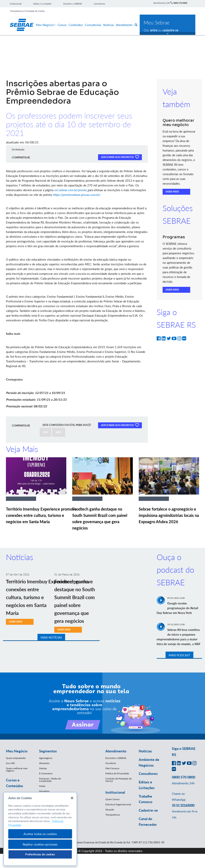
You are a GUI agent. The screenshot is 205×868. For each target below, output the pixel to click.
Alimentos (44, 763)
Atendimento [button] (116, 751)
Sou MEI (10, 763)
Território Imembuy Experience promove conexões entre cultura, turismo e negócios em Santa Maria (41, 515)
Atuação (110, 810)
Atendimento (124, 25)
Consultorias (93, 25)
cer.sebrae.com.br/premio (71, 190)
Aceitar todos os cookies (40, 834)
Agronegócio (46, 758)
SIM (45, 432)
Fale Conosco (112, 768)
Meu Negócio (46, 25)
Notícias (109, 25)
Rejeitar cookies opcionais (40, 844)
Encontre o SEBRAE (73, 4)
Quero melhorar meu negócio (17, 769)
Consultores (99, 4)
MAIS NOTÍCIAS (51, 637)
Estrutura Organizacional (118, 804)
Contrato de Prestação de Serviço (118, 780)
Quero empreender (16, 758)
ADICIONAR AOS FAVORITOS (120, 157)
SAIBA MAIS (172, 192)
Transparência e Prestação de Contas (27, 11)
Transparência (113, 815)
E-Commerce (46, 773)
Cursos (62, 25)
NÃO (59, 432)
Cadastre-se (148, 810)
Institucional (16, 4)
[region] (40, 829)
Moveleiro (44, 791)
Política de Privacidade (117, 773)
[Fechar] (72, 798)
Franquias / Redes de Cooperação (50, 780)
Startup (43, 768)
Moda (42, 786)
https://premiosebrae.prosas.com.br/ (77, 195)
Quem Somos (112, 799)
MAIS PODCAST (179, 655)
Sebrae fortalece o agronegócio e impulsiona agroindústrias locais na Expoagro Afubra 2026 (169, 515)
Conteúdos (76, 25)
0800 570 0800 (180, 3)
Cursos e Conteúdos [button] (15, 783)
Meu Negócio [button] (17, 751)
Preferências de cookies (40, 854)
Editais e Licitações (42, 4)
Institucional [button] (115, 792)
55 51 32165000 (183, 805)
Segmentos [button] (48, 751)
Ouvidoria (111, 763)
